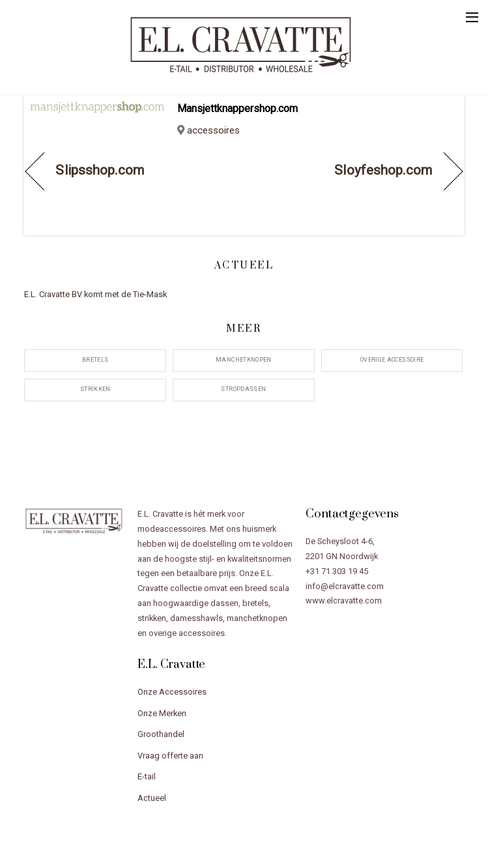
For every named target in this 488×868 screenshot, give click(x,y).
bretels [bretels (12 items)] (95, 360)
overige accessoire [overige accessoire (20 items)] (392, 360)
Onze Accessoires (172, 692)
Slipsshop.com (100, 170)
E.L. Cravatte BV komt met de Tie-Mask (95, 294)
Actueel (152, 798)
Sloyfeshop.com (383, 170)
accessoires (213, 130)
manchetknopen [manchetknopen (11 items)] (244, 360)
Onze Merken (162, 713)
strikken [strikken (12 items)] (95, 389)
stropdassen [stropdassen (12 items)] (243, 389)
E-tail (147, 776)
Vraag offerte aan (170, 756)
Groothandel (161, 734)
